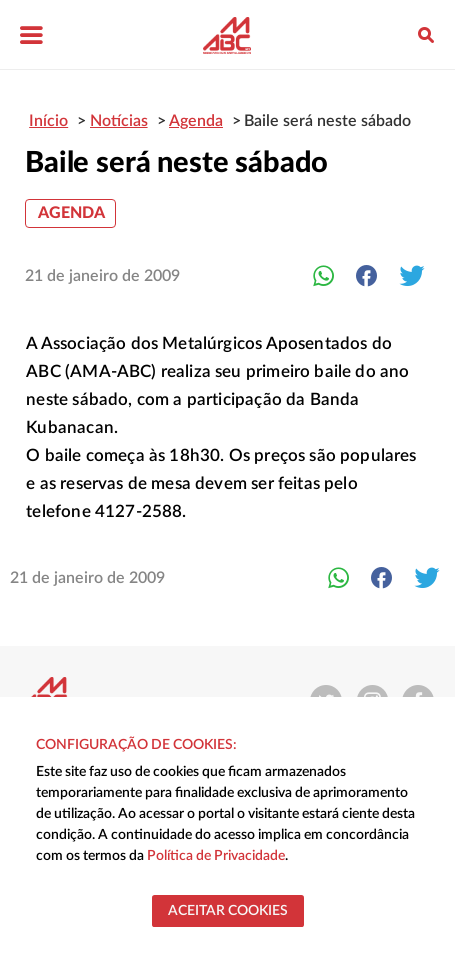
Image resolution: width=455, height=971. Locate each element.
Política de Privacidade (216, 856)
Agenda (71, 213)
